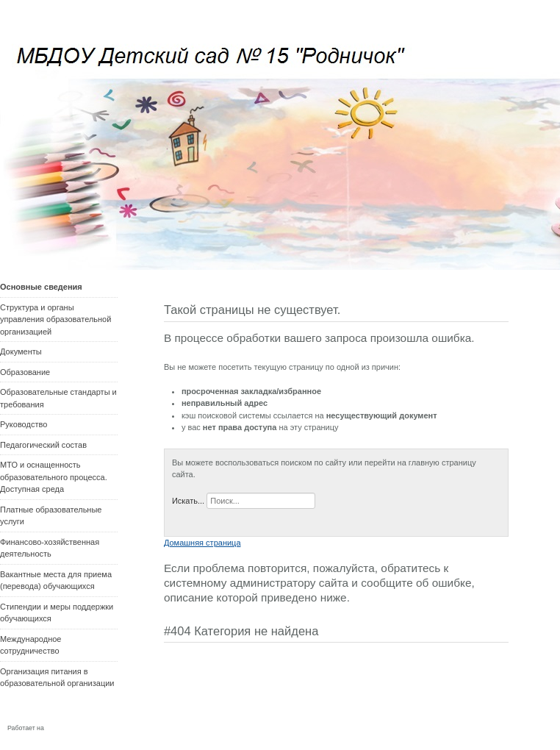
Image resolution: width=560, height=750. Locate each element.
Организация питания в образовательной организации (57, 678)
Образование (25, 372)
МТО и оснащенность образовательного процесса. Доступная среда (54, 477)
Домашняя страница (202, 543)
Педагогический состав (43, 445)
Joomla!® (63, 727)
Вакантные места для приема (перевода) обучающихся (56, 581)
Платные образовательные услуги (51, 516)
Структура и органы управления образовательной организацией (55, 319)
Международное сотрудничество (30, 645)
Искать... (188, 501)
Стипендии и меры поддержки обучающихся (57, 613)
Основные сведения (41, 287)
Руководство (24, 424)
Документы (21, 351)
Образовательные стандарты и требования (58, 398)
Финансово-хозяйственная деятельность (50, 548)
